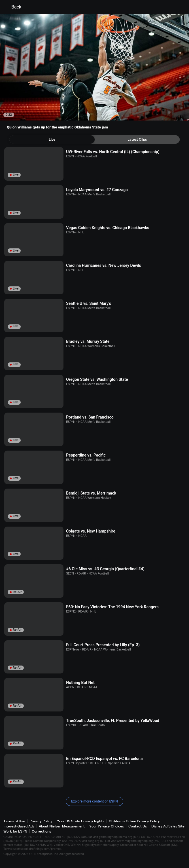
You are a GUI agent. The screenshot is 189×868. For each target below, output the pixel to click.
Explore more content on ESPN (95, 801)
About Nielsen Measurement (62, 826)
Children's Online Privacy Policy (134, 821)
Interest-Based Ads (19, 826)
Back (13, 7)
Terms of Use (14, 821)
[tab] (52, 140)
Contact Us (138, 826)
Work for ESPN (15, 831)
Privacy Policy (41, 821)
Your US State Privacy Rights (81, 821)
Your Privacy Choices (107, 826)
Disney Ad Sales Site (168, 826)
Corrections (41, 831)
